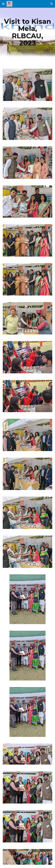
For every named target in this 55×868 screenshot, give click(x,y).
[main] (28, 32)
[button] (3, 4)
